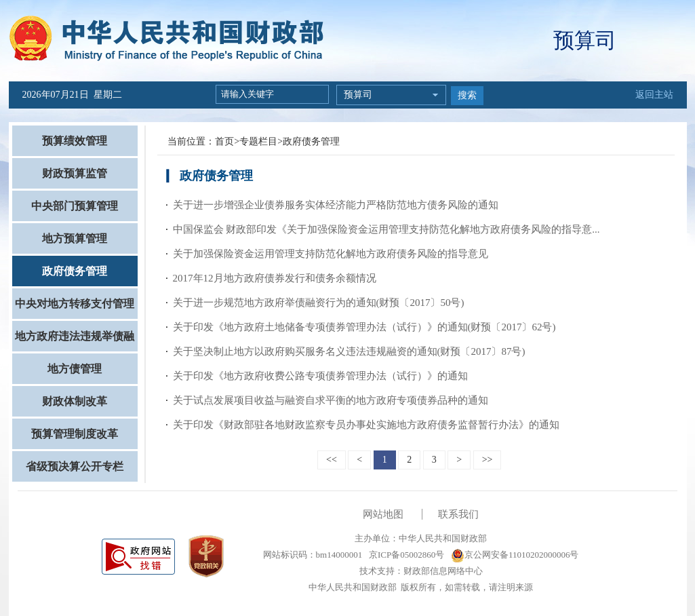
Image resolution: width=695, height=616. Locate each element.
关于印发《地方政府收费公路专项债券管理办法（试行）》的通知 (320, 376)
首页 (224, 141)
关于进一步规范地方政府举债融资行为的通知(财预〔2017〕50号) (319, 303)
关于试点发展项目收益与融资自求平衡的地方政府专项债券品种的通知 (331, 400)
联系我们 (458, 514)
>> (488, 460)
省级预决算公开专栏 (75, 466)
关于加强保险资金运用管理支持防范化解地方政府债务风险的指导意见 (331, 254)
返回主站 (654, 95)
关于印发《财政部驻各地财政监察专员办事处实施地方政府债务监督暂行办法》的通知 (366, 425)
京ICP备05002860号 (405, 555)
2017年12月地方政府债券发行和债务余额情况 (275, 278)
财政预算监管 (75, 173)
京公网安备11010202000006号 (515, 555)
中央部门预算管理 (75, 206)
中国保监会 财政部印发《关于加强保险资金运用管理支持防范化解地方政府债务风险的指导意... (386, 229)
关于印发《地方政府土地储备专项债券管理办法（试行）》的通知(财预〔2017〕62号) (364, 327)
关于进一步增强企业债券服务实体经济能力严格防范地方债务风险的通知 (336, 205)
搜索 (467, 95)
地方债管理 (75, 369)
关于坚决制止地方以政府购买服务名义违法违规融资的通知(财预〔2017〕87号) (349, 351)
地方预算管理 (75, 238)
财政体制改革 (75, 401)
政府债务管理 (75, 271)
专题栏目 (258, 141)
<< (332, 460)
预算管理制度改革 (75, 434)
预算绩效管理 (75, 141)
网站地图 (383, 514)
